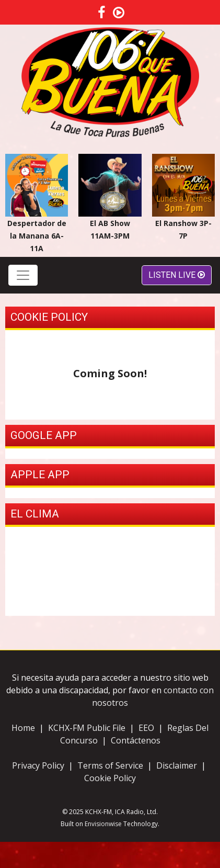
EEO (146, 728)
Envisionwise (103, 824)
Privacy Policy (38, 765)
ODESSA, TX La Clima (110, 571)
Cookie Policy (110, 778)
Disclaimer (177, 765)
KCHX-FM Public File (87, 728)
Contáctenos (136, 740)
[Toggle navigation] (23, 275)
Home (23, 728)
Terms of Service (111, 765)
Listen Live (177, 275)
